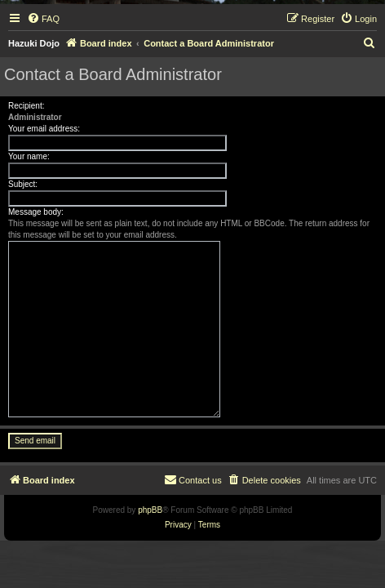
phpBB (150, 510)
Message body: (36, 212)
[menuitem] (43, 19)
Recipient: (26, 106)
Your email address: (44, 129)
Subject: (23, 184)
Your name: (29, 156)
